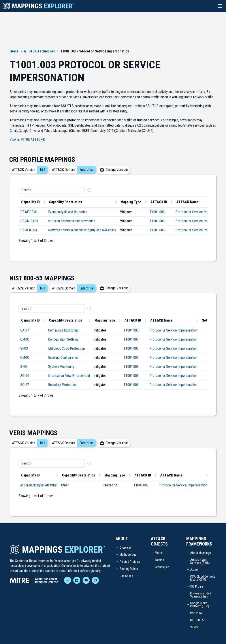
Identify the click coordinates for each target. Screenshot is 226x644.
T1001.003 (157, 212)
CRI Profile (197, 586)
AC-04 (25, 376)
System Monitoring (61, 367)
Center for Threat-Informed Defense (38, 561)
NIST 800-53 (198, 620)
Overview (125, 548)
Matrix (159, 553)
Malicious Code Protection (66, 348)
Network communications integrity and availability (82, 230)
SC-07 (25, 385)
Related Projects (130, 562)
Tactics (159, 560)
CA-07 (25, 330)
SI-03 (24, 348)
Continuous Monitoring (63, 330)
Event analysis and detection (68, 212)
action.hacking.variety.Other (39, 485)
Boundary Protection (62, 385)
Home (14, 51)
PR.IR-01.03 (29, 230)
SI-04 (24, 367)
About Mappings (201, 553)
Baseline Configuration (63, 358)
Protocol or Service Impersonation (199, 212)
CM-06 (25, 339)
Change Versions (114, 170)
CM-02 (25, 358)
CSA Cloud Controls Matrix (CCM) (203, 578)
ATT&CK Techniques (39, 51)
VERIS (194, 627)
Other (65, 485)
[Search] (52, 190)
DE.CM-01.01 (29, 221)
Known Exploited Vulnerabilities (201, 595)
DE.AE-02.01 (29, 212)
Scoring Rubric (129, 569)
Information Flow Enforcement (69, 376)
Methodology (128, 555)
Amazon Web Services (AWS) (200, 561)
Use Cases (126, 576)
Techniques (162, 567)
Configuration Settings (63, 339)
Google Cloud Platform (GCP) (200, 605)
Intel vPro (196, 613)
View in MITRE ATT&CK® (27, 140)
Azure (194, 570)
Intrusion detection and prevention (72, 221)
